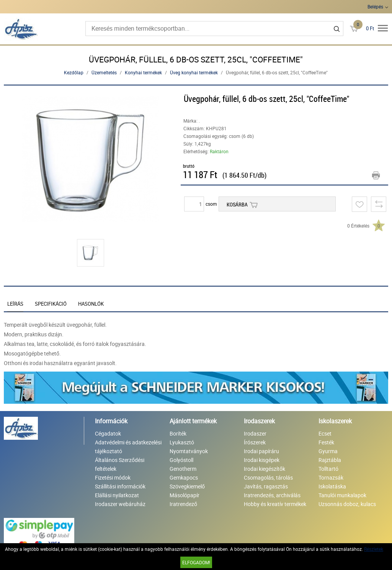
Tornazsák (331, 477)
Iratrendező (183, 504)
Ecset (325, 433)
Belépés (375, 7)
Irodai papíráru (261, 451)
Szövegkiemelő (187, 486)
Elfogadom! (196, 562)
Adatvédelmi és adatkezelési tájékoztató (128, 447)
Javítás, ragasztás (266, 486)
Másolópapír (185, 495)
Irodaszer (255, 433)
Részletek (374, 549)
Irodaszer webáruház (120, 504)
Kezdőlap (74, 72)
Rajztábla (330, 460)
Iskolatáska (332, 486)
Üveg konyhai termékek (194, 72)
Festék (326, 442)
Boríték (178, 433)
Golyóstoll (181, 460)
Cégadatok (108, 433)
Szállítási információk (120, 486)
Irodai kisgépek (262, 460)
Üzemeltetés (104, 72)
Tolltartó (328, 469)
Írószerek (255, 442)
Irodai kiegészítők (265, 469)
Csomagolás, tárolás (268, 477)
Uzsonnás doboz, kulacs (347, 504)
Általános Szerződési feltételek (120, 464)
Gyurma (328, 451)
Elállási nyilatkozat (117, 495)
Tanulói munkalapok (342, 495)
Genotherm (183, 469)
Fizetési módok (113, 477)
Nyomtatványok (189, 451)
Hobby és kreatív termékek (275, 504)
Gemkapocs (184, 477)
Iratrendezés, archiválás (272, 495)
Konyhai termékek (143, 72)
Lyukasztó (182, 442)
